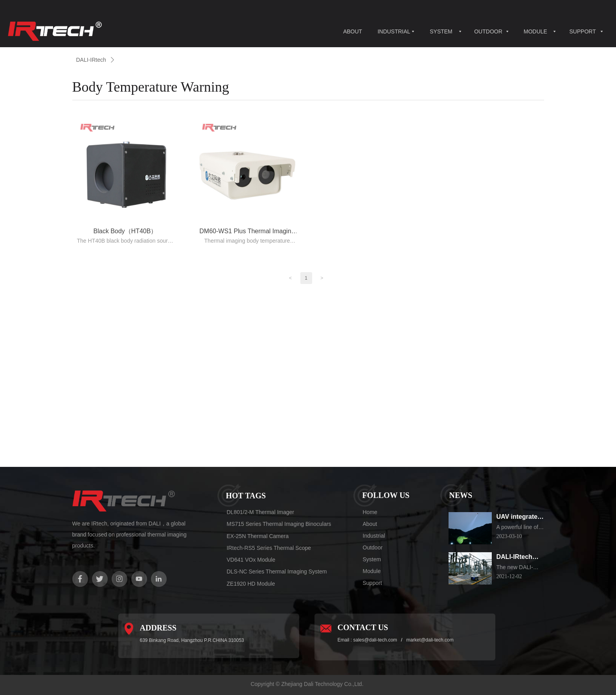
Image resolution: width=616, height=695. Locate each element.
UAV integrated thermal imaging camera (520, 517)
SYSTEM (441, 31)
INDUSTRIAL (394, 31)
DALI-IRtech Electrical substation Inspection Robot (515, 558)
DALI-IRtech (91, 60)
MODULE (535, 31)
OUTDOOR (488, 31)
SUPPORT (582, 31)
